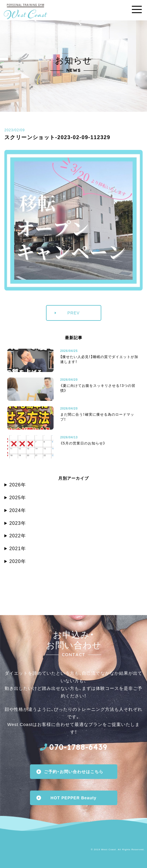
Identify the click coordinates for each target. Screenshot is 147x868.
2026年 (18, 485)
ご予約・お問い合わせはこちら (74, 772)
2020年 (18, 561)
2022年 (18, 536)
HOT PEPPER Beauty (74, 798)
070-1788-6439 (78, 747)
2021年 (18, 549)
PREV (73, 313)
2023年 (18, 523)
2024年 (18, 510)
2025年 (18, 498)
